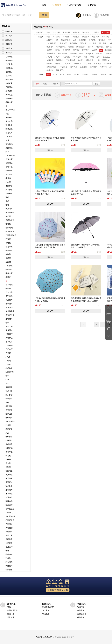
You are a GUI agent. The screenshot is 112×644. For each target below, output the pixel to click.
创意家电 (9, 247)
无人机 (8, 463)
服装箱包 (9, 117)
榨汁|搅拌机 (10, 212)
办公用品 (9, 57)
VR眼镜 (9, 459)
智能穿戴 (9, 448)
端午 (7, 376)
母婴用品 (9, 163)
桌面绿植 (9, 148)
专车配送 (46, 610)
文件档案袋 (10, 311)
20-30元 (94, 75)
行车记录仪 (10, 520)
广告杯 (8, 357)
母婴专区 (9, 167)
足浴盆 (8, 262)
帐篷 (7, 551)
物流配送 (46, 614)
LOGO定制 (10, 372)
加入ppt (50, 150)
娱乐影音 (9, 395)
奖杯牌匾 (9, 338)
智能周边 (9, 471)
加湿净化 (9, 497)
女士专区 (9, 171)
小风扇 (8, 178)
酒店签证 (9, 44)
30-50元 (103, 75)
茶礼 (7, 197)
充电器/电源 (10, 516)
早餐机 (8, 243)
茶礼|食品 (9, 79)
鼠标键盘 (9, 444)
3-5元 (69, 75)
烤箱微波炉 (10, 220)
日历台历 (9, 349)
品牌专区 (9, 102)
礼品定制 (9, 53)
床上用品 (9, 494)
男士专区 (9, 174)
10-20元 (85, 75)
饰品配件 (9, 300)
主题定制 (9, 40)
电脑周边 (9, 440)
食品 (7, 201)
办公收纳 (9, 136)
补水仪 (8, 182)
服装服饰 (9, 490)
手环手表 (9, 452)
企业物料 (9, 60)
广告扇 (8, 361)
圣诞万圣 (9, 387)
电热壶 (8, 216)
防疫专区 (9, 273)
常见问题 (11, 617)
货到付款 (81, 607)
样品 (9, 607)
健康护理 (9, 250)
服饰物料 (9, 319)
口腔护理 (9, 266)
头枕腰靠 (9, 528)
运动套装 (9, 543)
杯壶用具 (9, 562)
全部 (48, 32)
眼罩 (7, 152)
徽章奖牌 (9, 342)
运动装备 (9, 539)
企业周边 (9, 330)
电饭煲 (8, 239)
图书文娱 (9, 95)
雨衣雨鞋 (9, 285)
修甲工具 (9, 296)
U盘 (7, 114)
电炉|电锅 (9, 228)
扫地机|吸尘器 (11, 235)
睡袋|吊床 (9, 554)
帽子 (7, 323)
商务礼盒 (9, 125)
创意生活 (9, 72)
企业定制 (9, 31)
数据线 (8, 425)
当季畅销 (9, 98)
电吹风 (8, 254)
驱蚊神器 (9, 186)
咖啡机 (8, 224)
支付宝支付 (82, 614)
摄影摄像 (9, 406)
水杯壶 (8, 277)
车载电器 (9, 501)
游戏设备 (9, 414)
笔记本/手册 (10, 110)
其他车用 (9, 535)
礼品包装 (9, 368)
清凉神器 (9, 190)
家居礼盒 (9, 486)
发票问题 (11, 614)
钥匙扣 (8, 288)
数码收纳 (9, 437)
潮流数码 (9, 68)
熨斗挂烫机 (10, 231)
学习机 (8, 456)
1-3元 (62, 75)
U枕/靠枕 (9, 144)
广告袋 (8, 353)
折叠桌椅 (9, 566)
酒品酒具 (9, 209)
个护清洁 (9, 269)
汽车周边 (9, 524)
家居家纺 (9, 76)
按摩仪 (8, 258)
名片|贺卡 (9, 307)
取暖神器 (9, 193)
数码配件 (9, 418)
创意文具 (9, 133)
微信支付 (81, 617)
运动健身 (9, 91)
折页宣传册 (10, 315)
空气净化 (9, 513)
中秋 (7, 380)
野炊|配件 (9, 570)
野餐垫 (8, 558)
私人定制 (9, 36)
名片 (7, 140)
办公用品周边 (11, 155)
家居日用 (9, 478)
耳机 (7, 402)
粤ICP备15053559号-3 (45, 637)
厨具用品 (9, 475)
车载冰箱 (9, 505)
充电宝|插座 (10, 421)
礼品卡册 (9, 391)
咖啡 (7, 205)
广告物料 (9, 345)
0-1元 (55, 75)
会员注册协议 (13, 610)
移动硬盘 (9, 429)
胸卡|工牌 (9, 326)
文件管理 (9, 129)
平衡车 (8, 467)
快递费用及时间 (48, 607)
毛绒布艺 (9, 334)
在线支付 (81, 610)
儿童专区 (9, 159)
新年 (7, 383)
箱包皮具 (9, 121)
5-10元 (77, 75)
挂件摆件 (9, 532)
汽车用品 (9, 87)
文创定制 (9, 48)
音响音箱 (9, 399)
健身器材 (9, 547)
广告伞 (8, 364)
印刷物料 (9, 304)
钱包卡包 (9, 292)
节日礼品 (9, 64)
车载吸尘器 (10, 509)
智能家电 (9, 83)
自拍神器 (9, 410)
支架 (7, 433)
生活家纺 (9, 482)
